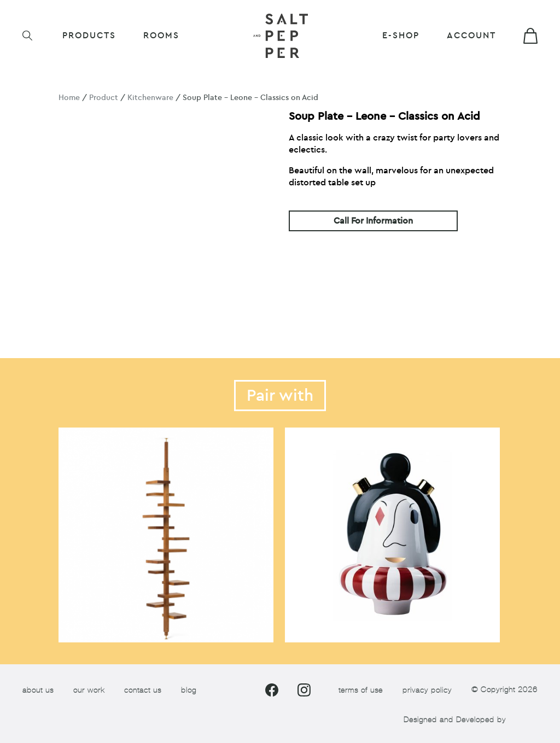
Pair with (280, 396)
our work (89, 690)
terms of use (361, 690)
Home (69, 98)
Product (104, 98)
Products (89, 36)
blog (189, 690)
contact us (143, 690)
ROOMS (161, 36)
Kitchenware (150, 98)
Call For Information (373, 221)
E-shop (401, 36)
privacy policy (427, 690)
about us (38, 690)
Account (471, 36)
